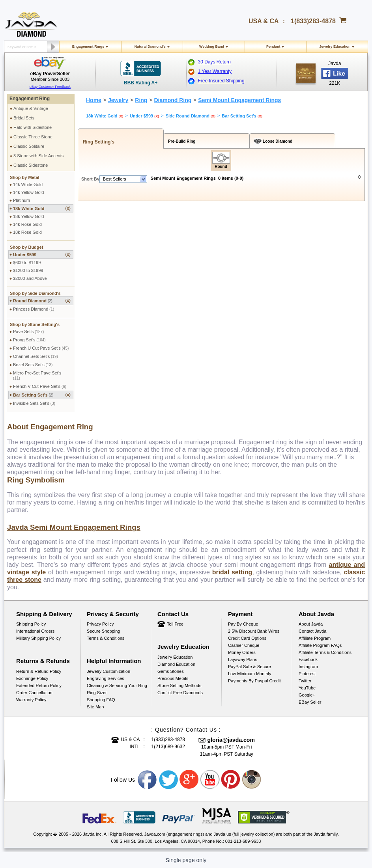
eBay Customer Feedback (50, 87)
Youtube (210, 780)
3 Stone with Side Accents (38, 156)
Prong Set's (29, 340)
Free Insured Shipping (221, 81)
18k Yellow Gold (28, 216)
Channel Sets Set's (36, 356)
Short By (90, 179)
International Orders (35, 631)
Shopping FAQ (101, 700)
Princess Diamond (34, 309)
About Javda (311, 624)
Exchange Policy (32, 678)
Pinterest (307, 674)
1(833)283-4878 (313, 21)
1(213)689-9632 (168, 747)
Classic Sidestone (31, 165)
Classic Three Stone (33, 137)
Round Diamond (42, 301)
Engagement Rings (88, 47)
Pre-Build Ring (180, 141)
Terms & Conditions (106, 638)
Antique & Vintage (31, 108)
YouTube (307, 688)
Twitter (305, 681)
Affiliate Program (315, 638)
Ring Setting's (97, 142)
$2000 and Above (30, 278)
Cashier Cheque (244, 645)
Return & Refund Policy (39, 671)
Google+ (307, 695)
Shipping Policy (31, 624)
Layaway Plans (243, 659)
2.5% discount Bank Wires (254, 631)
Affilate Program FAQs (320, 645)
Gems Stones (171, 671)
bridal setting (232, 572)
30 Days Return (214, 62)
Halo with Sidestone (33, 127)
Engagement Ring (30, 99)
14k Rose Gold (27, 224)
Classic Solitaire (29, 146)
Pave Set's (28, 332)
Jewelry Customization (108, 671)
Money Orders (242, 652)
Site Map (95, 707)
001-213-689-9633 (243, 841)
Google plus (189, 780)
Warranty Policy (31, 700)
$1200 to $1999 (28, 270)
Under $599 (42, 254)
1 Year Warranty (215, 71)
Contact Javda (312, 631)
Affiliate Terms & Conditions (325, 652)
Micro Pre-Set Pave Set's (37, 375)
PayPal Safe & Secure (250, 667)
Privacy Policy (100, 624)
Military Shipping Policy (38, 638)
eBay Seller (310, 702)
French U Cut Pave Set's (41, 348)
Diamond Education (176, 664)
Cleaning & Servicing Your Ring (117, 685)
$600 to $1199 (27, 263)
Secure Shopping (103, 631)
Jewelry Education (335, 47)
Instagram (308, 667)
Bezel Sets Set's (33, 365)
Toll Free (175, 624)
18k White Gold (42, 208)
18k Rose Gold (27, 232)
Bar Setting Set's (42, 395)
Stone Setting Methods (179, 685)
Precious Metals (173, 678)
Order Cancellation (34, 693)
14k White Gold (28, 184)
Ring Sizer (97, 693)
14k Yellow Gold (28, 192)
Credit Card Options (247, 638)
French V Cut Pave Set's (40, 386)
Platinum (21, 200)
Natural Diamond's (150, 47)
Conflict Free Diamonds (180, 693)
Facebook (308, 659)
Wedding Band (212, 47)
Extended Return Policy (39, 685)
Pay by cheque (243, 624)
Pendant (273, 47)
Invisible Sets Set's (34, 403)
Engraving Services (106, 678)
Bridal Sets (24, 118)
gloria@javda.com (231, 740)
